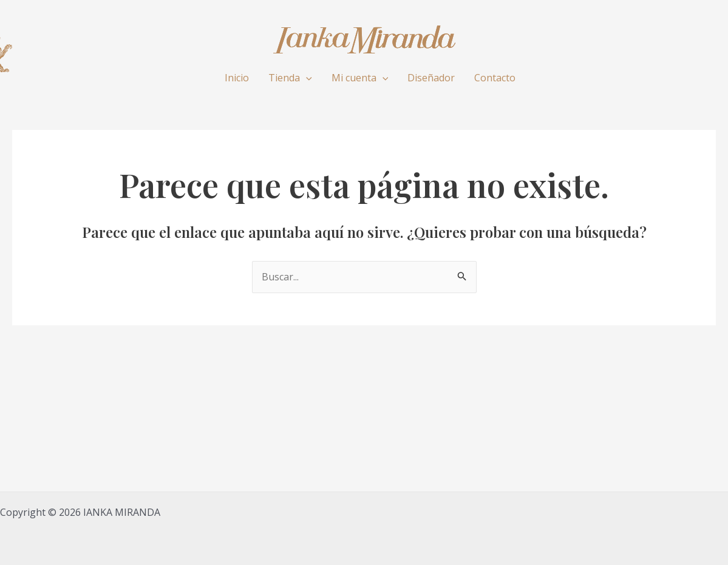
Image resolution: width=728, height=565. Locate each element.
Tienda (290, 78)
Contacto (495, 78)
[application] (306, 78)
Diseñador (431, 78)
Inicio (237, 78)
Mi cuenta (360, 78)
